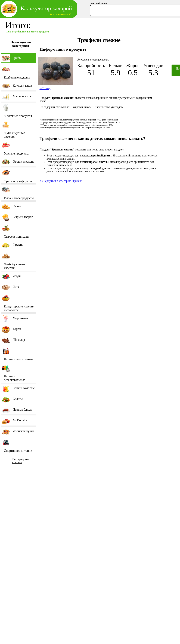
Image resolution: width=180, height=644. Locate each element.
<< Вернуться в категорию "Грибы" (61, 181)
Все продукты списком (21, 461)
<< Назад (45, 88)
